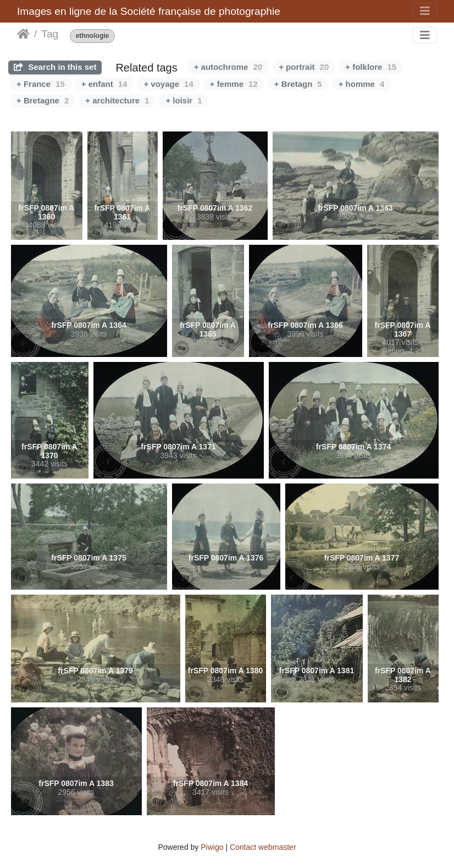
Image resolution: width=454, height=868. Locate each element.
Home (23, 34)
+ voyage (168, 84)
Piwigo (212, 847)
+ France (41, 84)
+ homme (362, 84)
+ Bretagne (43, 100)
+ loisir (184, 100)
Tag (50, 34)
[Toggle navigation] (425, 11)
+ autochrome (228, 67)
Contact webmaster (263, 847)
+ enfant (104, 84)
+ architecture (117, 100)
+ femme (234, 84)
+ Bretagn (298, 84)
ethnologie (93, 36)
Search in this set (55, 67)
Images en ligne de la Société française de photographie (149, 11)
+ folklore (371, 67)
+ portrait (304, 67)
